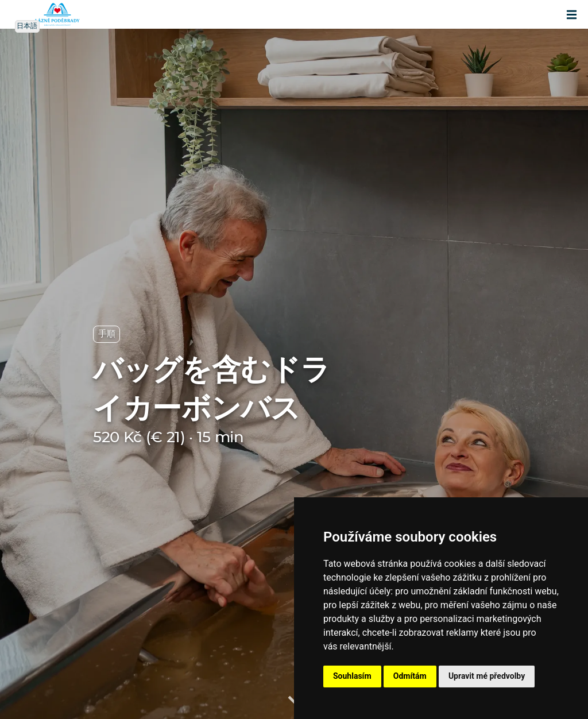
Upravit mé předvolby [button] (487, 676)
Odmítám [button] (410, 676)
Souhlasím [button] (352, 676)
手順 (107, 334)
